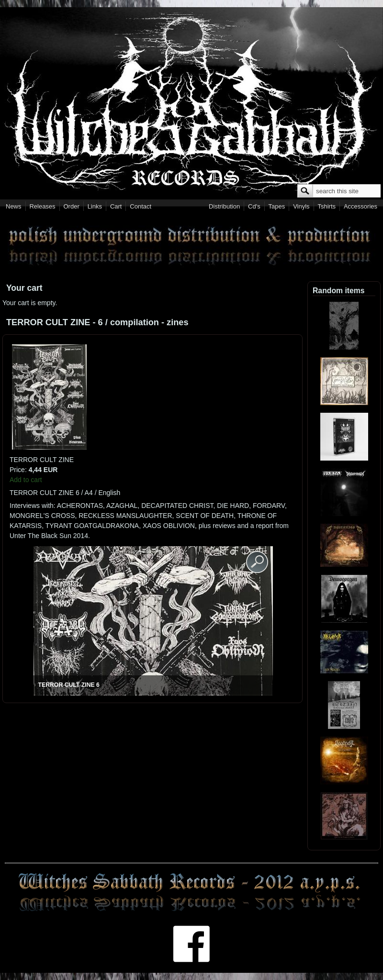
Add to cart (26, 480)
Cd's (254, 206)
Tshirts (327, 206)
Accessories (360, 206)
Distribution (224, 206)
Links (95, 206)
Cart (116, 206)
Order (72, 206)
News (14, 206)
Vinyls (301, 206)
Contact (141, 206)
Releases (42, 206)
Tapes (277, 206)
